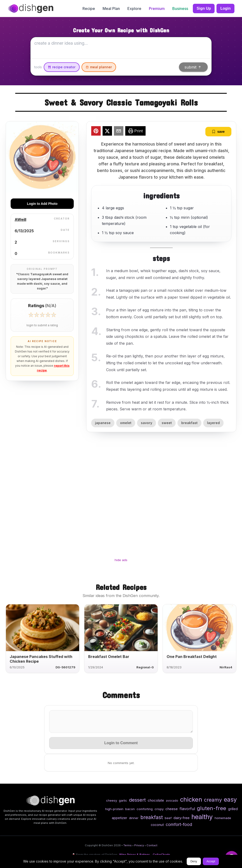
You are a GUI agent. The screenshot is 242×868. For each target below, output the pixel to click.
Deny (194, 861)
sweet (167, 423)
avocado (172, 801)
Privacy (139, 845)
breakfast (189, 423)
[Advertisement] (121, 499)
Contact (152, 845)
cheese (172, 809)
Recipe (89, 9)
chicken (191, 799)
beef (168, 818)
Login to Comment (121, 743)
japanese (103, 423)
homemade (223, 818)
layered (213, 423)
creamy (213, 800)
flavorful (187, 809)
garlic (123, 800)
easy (230, 799)
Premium (157, 9)
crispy (159, 809)
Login (225, 8)
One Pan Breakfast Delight (192, 657)
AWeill (20, 219)
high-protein (114, 809)
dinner (134, 818)
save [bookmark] (218, 132)
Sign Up (204, 8)
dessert (137, 800)
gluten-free (212, 808)
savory (147, 423)
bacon (130, 809)
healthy (202, 817)
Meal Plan (111, 9)
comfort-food (179, 824)
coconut (157, 825)
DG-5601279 (65, 667)
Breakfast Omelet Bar (109, 657)
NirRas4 (226, 667)
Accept (211, 861)
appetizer (119, 818)
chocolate (156, 800)
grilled (233, 809)
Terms (127, 845)
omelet (126, 423)
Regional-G (145, 667)
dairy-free (181, 818)
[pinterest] (96, 132)
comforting (145, 809)
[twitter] (107, 132)
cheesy (112, 800)
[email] (119, 132)
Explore (134, 9)
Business (180, 9)
